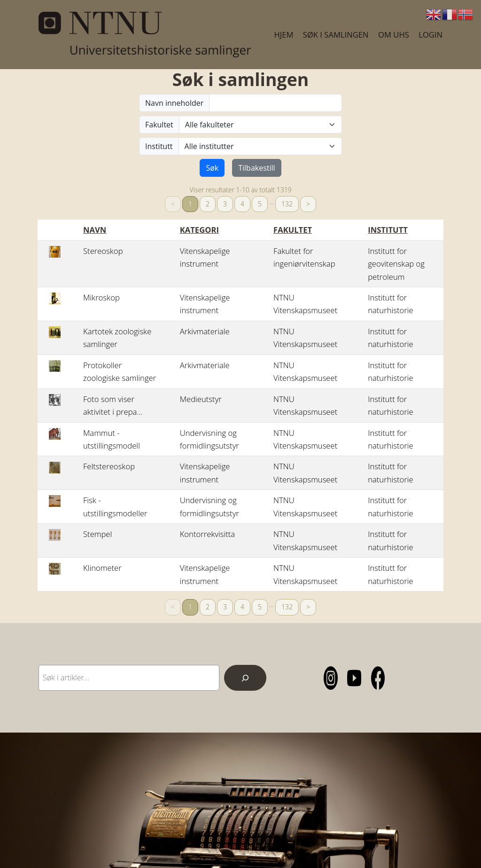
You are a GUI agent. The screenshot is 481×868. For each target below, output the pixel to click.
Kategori (199, 230)
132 (287, 204)
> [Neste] (308, 204)
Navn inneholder (174, 103)
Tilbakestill (256, 168)
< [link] (173, 204)
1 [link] (190, 204)
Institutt (159, 146)
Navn (95, 230)
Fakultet (159, 125)
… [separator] (272, 201)
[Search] (245, 678)
